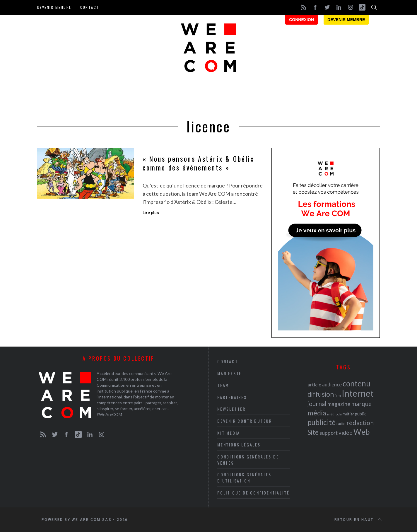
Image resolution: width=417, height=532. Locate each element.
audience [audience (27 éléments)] (332, 384)
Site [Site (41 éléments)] (313, 432)
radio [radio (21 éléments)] (341, 424)
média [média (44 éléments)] (317, 413)
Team (223, 385)
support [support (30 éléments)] (329, 433)
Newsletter (231, 409)
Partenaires (232, 397)
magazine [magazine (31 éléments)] (339, 404)
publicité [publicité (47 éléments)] (322, 422)
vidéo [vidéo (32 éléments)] (346, 433)
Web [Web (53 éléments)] (362, 432)
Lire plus (151, 213)
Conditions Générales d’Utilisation (244, 478)
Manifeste (229, 373)
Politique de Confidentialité (253, 493)
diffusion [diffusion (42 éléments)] (321, 394)
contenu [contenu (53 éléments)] (357, 383)
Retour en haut (359, 520)
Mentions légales (239, 445)
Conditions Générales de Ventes (248, 460)
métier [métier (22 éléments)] (348, 414)
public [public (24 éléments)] (361, 414)
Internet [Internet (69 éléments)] (358, 393)
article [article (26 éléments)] (314, 384)
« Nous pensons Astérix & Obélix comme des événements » (199, 163)
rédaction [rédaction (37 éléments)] (360, 423)
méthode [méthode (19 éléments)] (334, 414)
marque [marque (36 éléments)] (361, 404)
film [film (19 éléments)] (338, 395)
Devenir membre (54, 7)
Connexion (301, 20)
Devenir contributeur (245, 421)
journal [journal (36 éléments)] (317, 404)
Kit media (229, 433)
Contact (90, 7)
